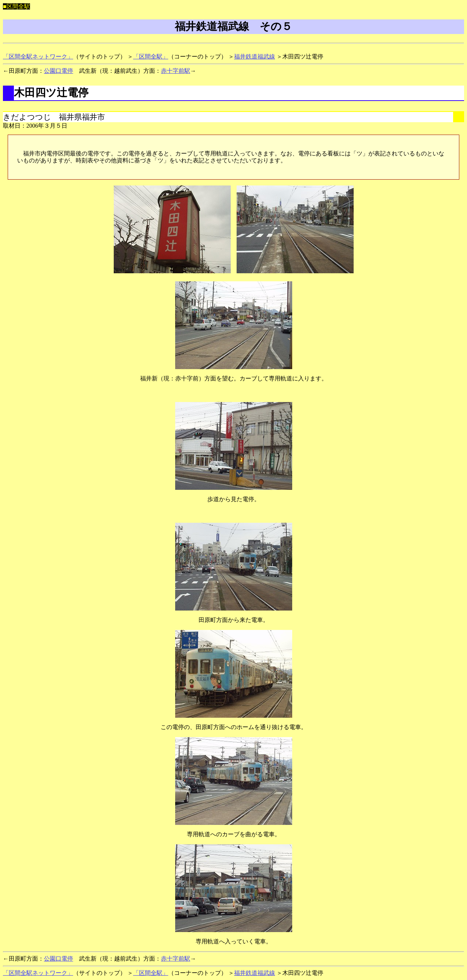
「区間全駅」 (151, 57)
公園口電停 (59, 71)
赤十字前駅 (176, 71)
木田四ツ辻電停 (51, 93)
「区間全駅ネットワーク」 (38, 57)
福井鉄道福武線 (255, 57)
